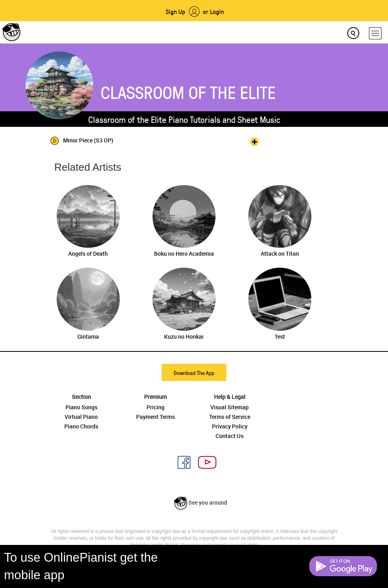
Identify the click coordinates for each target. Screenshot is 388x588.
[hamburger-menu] (375, 33)
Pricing (155, 407)
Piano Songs (81, 407)
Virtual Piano (81, 417)
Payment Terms (155, 417)
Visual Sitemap (230, 407)
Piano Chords (81, 426)
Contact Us (230, 436)
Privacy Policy (230, 426)
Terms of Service (230, 417)
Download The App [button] (194, 373)
